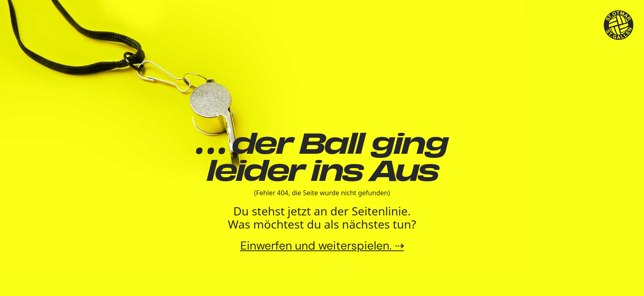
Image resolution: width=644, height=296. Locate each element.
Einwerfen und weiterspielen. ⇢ (322, 246)
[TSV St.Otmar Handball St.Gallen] (619, 25)
